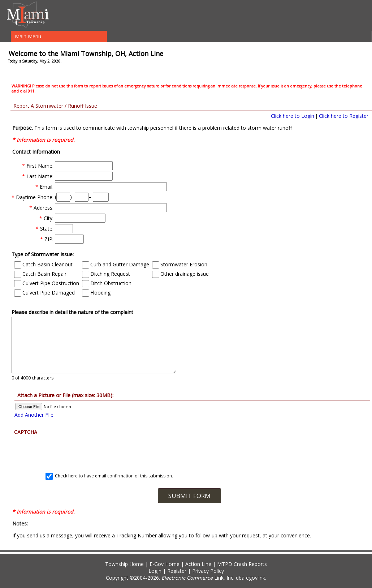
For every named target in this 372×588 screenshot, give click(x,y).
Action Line (198, 564)
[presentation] (189, 451)
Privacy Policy (208, 571)
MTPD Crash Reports (242, 564)
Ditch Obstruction (107, 283)
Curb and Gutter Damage (116, 264)
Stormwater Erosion (180, 264)
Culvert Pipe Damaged (44, 293)
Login (155, 571)
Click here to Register (344, 116)
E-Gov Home (165, 564)
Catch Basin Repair (40, 274)
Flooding (96, 293)
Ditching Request (106, 274)
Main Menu (28, 36)
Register (177, 571)
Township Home (124, 564)
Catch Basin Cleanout (43, 264)
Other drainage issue (180, 274)
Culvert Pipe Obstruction (47, 283)
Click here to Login (293, 116)
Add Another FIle (34, 415)
